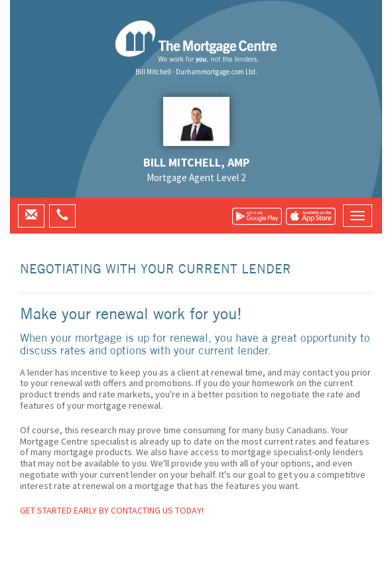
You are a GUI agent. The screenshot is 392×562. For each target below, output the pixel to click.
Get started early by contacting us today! (112, 510)
